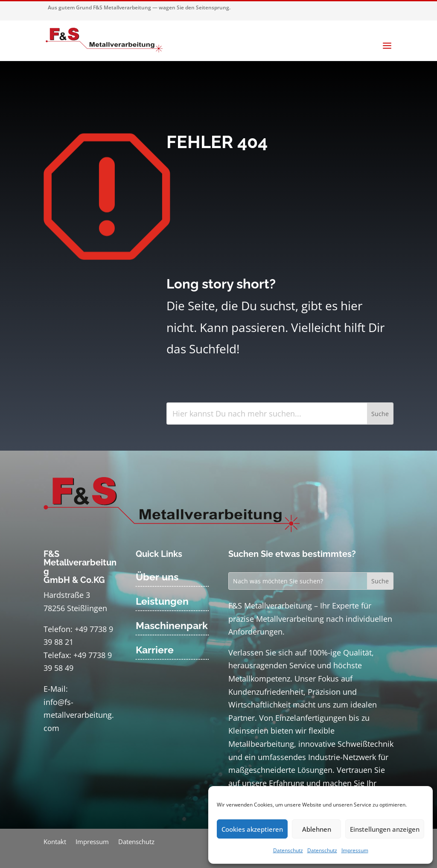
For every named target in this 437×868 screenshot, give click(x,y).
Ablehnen (317, 829)
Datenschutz (288, 850)
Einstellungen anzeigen (385, 829)
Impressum (355, 850)
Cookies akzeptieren (252, 829)
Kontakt (55, 842)
